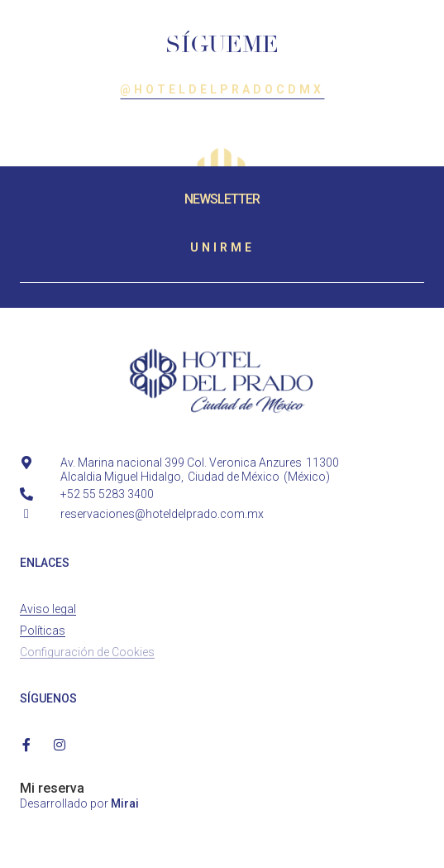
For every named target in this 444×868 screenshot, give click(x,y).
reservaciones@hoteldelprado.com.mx (162, 514)
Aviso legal (48, 609)
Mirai (125, 803)
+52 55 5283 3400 (107, 494)
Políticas (43, 631)
